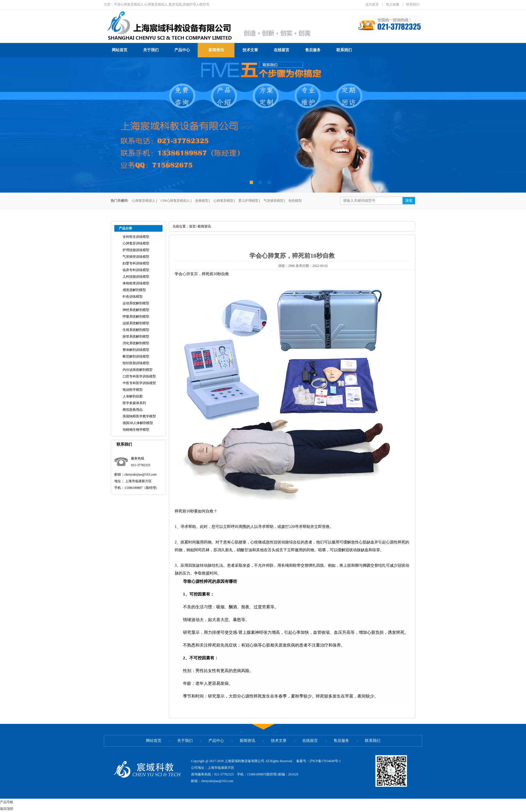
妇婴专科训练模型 (136, 263)
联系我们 (413, 4)
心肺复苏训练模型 (136, 243)
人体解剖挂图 (133, 396)
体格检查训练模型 (136, 283)
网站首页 (120, 50)
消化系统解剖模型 (136, 343)
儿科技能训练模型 (136, 277)
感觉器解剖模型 (134, 290)
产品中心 (182, 50)
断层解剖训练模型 (136, 356)
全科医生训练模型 (136, 237)
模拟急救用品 (133, 410)
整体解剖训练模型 (136, 350)
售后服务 (313, 50)
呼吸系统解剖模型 (136, 316)
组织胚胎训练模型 (136, 363)
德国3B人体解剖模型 (138, 423)
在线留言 (282, 50)
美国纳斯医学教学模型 (139, 416)
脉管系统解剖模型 (136, 336)
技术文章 (250, 50)
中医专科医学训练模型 (139, 383)
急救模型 (202, 201)
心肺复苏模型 (223, 201)
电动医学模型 (133, 390)
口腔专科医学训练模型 (139, 376)
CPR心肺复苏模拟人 (175, 201)
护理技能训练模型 (136, 250)
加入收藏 (393, 4)
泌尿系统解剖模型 (136, 323)
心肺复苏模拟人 (144, 201)
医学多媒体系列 (134, 403)
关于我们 (151, 50)
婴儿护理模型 (248, 201)
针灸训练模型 (133, 297)
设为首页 (372, 4)
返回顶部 (7, 809)
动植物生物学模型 (136, 430)
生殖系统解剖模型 (136, 330)
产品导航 (7, 802)
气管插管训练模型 (136, 257)
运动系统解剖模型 (136, 303)
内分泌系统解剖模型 (138, 370)
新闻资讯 (216, 50)
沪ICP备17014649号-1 (325, 761)
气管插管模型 (274, 201)
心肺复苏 (190, 274)
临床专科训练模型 (136, 270)
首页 (192, 226)
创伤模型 (295, 201)
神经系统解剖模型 (136, 310)
